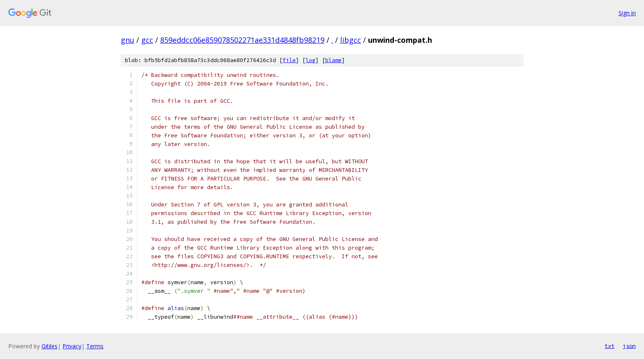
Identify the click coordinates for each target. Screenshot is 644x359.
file (289, 60)
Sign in (627, 13)
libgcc (351, 40)
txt (609, 346)
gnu (128, 40)
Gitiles (49, 346)
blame (333, 60)
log (310, 60)
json (629, 346)
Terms (95, 346)
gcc (147, 40)
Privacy (72, 346)
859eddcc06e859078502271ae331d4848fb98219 (242, 40)
